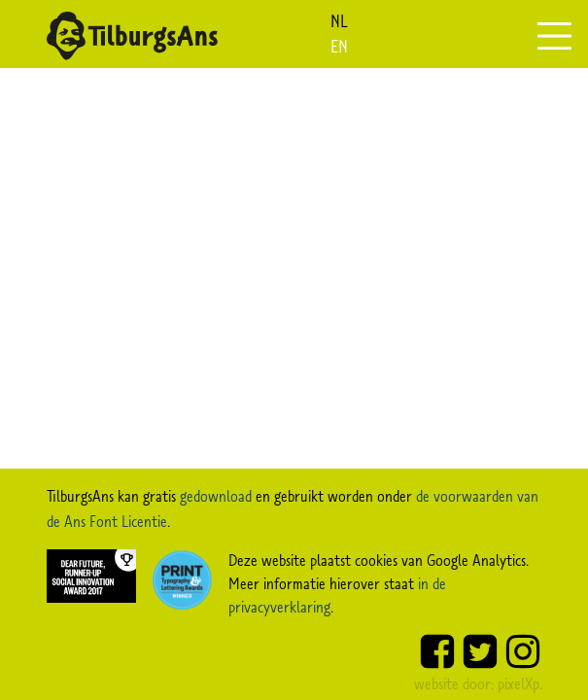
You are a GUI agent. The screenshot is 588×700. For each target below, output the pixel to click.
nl (339, 21)
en (339, 47)
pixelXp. (520, 683)
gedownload (216, 496)
